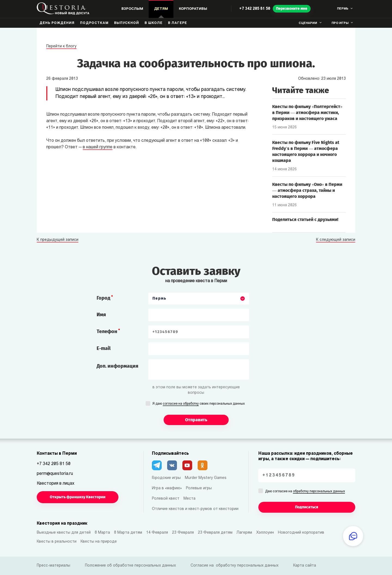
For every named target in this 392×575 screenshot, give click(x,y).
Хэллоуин (265, 533)
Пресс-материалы (53, 566)
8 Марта (102, 533)
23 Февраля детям (215, 533)
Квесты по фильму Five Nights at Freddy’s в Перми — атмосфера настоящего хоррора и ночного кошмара (306, 151)
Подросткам (94, 23)
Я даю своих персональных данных (199, 404)
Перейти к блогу (61, 46)
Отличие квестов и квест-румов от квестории (195, 509)
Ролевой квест (166, 499)
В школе (154, 23)
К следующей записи (336, 240)
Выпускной (127, 23)
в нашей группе (98, 147)
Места (189, 499)
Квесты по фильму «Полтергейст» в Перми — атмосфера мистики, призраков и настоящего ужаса (307, 113)
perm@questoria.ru (55, 474)
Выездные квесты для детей (64, 533)
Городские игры (166, 478)
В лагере (177, 23)
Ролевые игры (199, 488)
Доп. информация (117, 366)
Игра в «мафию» (167, 488)
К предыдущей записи (58, 240)
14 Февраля (157, 533)
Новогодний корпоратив (301, 533)
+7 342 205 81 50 (255, 9)
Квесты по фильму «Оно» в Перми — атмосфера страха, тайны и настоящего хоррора (307, 190)
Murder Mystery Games (206, 478)
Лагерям (244, 533)
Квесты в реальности (57, 542)
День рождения (57, 23)
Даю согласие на (305, 492)
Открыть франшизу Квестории (78, 497)
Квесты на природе (99, 542)
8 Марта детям (128, 533)
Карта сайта (305, 566)
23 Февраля (183, 533)
